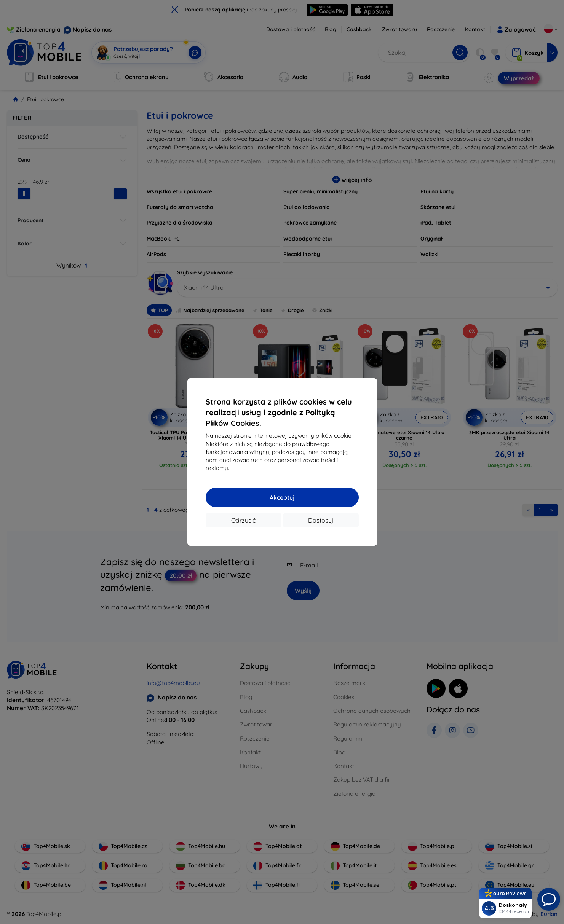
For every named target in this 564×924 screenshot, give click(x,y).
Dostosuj (321, 520)
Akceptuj (282, 497)
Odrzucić (243, 520)
